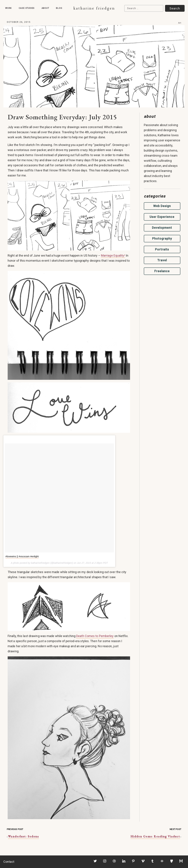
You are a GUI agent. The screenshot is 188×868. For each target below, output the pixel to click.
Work (8, 8)
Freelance (162, 271)
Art (180, 23)
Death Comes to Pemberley (95, 636)
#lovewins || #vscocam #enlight (22, 556)
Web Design (162, 206)
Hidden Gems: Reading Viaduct (155, 836)
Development (162, 228)
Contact (9, 862)
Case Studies (27, 8)
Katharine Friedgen (94, 8)
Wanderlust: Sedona (23, 836)
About (45, 8)
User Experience (162, 217)
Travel (162, 260)
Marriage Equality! (113, 255)
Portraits (162, 249)
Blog (59, 8)
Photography (162, 239)
